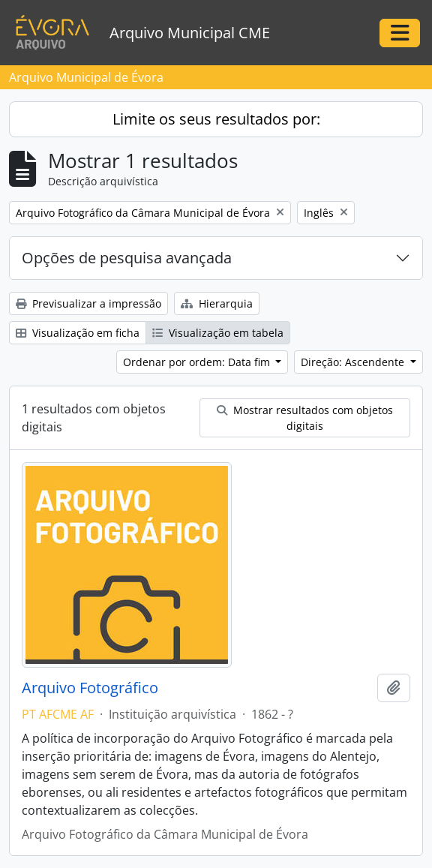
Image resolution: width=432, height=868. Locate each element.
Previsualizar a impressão (88, 303)
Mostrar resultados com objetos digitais (305, 418)
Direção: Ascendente (354, 362)
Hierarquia (217, 303)
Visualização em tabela (218, 333)
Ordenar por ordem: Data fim (198, 362)
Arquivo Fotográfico (90, 688)
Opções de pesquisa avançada (127, 258)
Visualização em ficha (78, 333)
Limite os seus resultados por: (216, 119)
